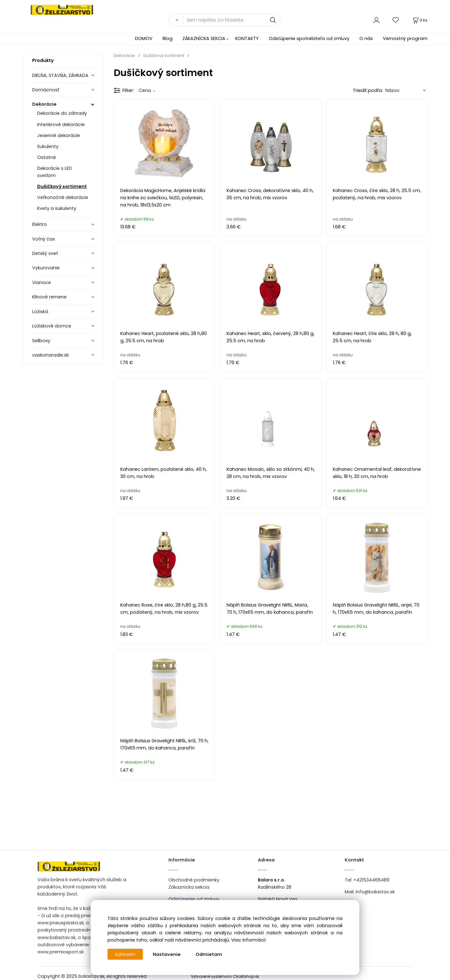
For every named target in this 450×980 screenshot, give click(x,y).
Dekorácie (44, 104)
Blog (167, 38)
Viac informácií (248, 940)
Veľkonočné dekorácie (63, 197)
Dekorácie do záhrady (62, 113)
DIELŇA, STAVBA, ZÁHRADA (60, 75)
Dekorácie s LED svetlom (55, 172)
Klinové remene (49, 297)
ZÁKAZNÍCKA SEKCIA (204, 38)
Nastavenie (167, 954)
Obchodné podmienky (194, 880)
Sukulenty (48, 146)
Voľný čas (44, 239)
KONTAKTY (247, 38)
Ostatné (47, 157)
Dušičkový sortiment (62, 186)
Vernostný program (405, 38)
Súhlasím (125, 954)
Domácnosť (46, 90)
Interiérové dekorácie (61, 124)
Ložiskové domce (52, 326)
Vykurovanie (46, 268)
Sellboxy (41, 341)
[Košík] (420, 20)
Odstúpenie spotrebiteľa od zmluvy (309, 38)
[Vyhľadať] (176, 20)
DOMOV (144, 38)
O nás (366, 38)
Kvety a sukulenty (57, 208)
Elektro (40, 224)
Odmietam (209, 954)
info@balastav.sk (375, 892)
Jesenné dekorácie (59, 135)
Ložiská (40, 312)
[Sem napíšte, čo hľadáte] (232, 20)
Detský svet (45, 253)
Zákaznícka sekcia (189, 887)
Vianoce (42, 282)
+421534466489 (371, 880)
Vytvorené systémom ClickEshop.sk (225, 976)
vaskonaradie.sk (50, 355)
